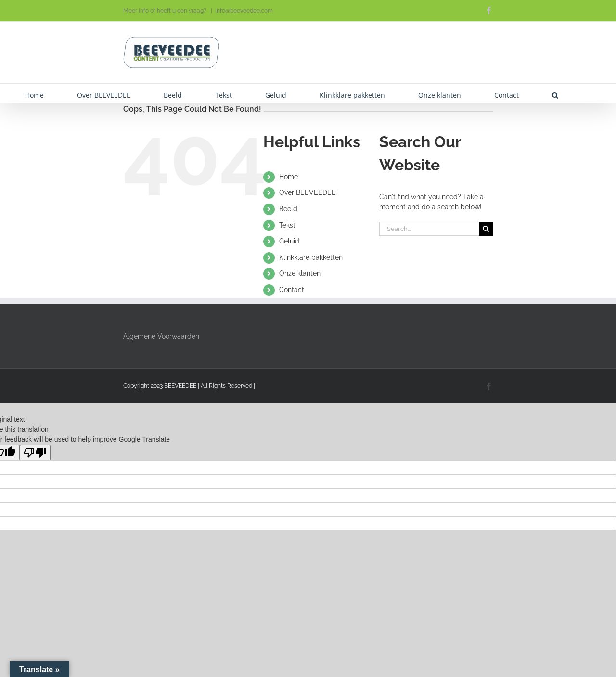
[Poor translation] (35, 453)
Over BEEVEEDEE (308, 192)
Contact (292, 290)
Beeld (288, 209)
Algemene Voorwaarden (161, 336)
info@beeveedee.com (244, 11)
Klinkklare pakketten (311, 257)
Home (289, 177)
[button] (555, 93)
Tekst (287, 225)
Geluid (289, 241)
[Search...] (429, 229)
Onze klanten (300, 273)
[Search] (486, 229)
